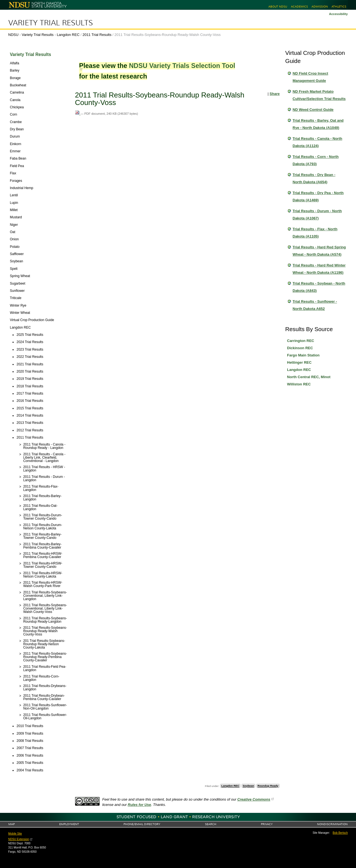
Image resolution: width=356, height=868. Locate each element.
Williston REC (299, 384)
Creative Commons (254, 799)
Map (12, 824)
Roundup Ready (268, 786)
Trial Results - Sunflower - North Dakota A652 (315, 305)
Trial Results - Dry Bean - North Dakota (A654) (314, 178)
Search (211, 824)
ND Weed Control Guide (313, 110)
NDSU (13, 35)
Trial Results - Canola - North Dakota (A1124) (317, 142)
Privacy (267, 824)
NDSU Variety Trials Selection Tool (182, 66)
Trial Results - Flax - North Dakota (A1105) (315, 233)
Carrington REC (301, 341)
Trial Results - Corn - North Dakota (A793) (316, 160)
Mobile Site (15, 834)
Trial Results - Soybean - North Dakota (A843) (319, 287)
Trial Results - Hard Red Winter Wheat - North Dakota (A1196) (319, 269)
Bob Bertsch (340, 833)
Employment (69, 824)
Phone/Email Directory (142, 824)
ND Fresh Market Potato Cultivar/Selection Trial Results (319, 95)
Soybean (249, 786)
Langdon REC (68, 35)
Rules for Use (139, 805)
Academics (299, 7)
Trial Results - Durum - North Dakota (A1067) (317, 215)
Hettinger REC (299, 362)
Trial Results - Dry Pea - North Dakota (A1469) (318, 196)
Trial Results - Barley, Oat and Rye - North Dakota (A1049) (318, 124)
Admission (320, 7)
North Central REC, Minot (309, 377)
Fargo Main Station (303, 355)
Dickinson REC (300, 348)
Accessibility (338, 14)
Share (275, 94)
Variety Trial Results (51, 23)
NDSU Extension (19, 839)
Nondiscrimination (332, 824)
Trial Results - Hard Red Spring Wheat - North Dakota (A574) (319, 251)
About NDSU (278, 7)
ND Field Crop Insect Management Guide (310, 77)
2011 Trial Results (97, 35)
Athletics (339, 7)
